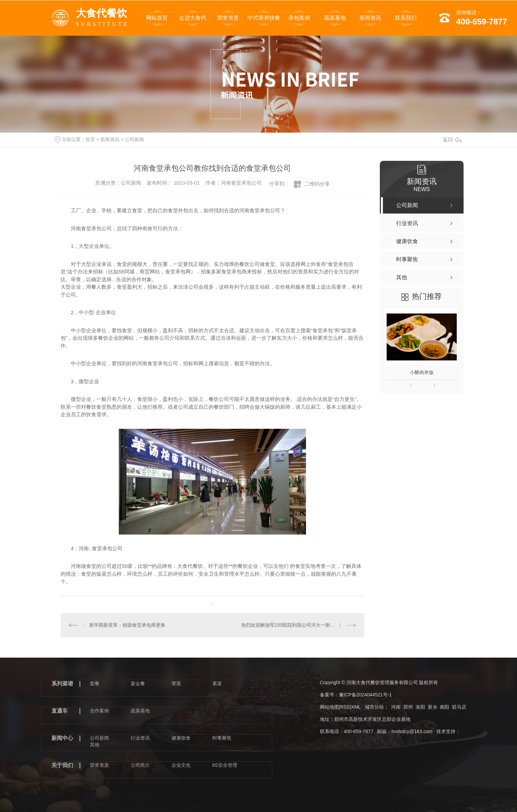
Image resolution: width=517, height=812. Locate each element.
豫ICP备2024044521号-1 (366, 695)
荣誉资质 (228, 18)
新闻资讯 (370, 18)
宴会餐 (138, 683)
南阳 (445, 707)
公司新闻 (134, 139)
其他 (95, 745)
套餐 (95, 683)
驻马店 (459, 707)
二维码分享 (317, 184)
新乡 (433, 707)
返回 (452, 140)
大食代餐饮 (102, 19)
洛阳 (420, 707)
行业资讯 (140, 738)
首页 (90, 139)
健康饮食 (181, 738)
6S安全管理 (225, 765)
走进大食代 (193, 18)
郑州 (408, 707)
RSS (345, 707)
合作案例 (99, 711)
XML (356, 707)
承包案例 (299, 18)
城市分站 (374, 707)
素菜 (217, 683)
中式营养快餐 (264, 18)
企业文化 (181, 765)
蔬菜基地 (335, 18)
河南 (396, 707)
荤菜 (176, 683)
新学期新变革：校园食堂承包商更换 (127, 625)
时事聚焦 (222, 738)
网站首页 (157, 18)
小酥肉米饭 (422, 372)
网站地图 (329, 707)
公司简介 (140, 765)
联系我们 (406, 18)
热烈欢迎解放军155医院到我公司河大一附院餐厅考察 (298, 625)
